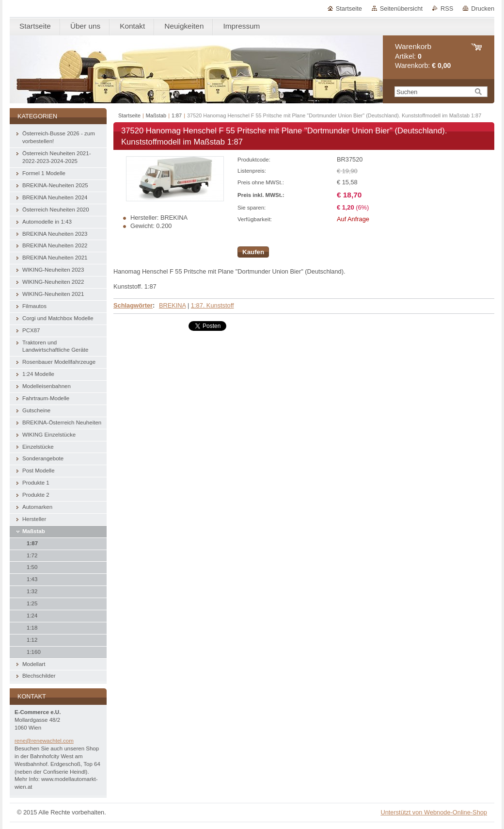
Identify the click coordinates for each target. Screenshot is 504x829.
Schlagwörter (133, 305)
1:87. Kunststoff (213, 305)
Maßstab (156, 115)
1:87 (177, 115)
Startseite (349, 8)
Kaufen (253, 252)
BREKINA (172, 305)
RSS (447, 8)
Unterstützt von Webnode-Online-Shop (434, 812)
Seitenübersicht (401, 8)
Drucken (483, 8)
